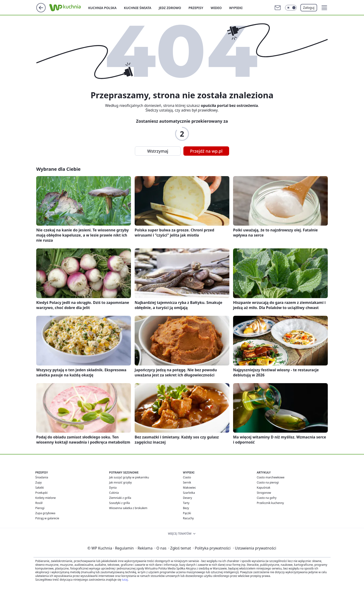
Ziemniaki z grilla (120, 498)
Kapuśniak (263, 488)
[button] (324, 8)
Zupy (39, 482)
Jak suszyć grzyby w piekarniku (129, 477)
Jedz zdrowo (170, 8)
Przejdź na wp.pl (206, 151)
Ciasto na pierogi (268, 482)
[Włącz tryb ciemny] (291, 8)
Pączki (187, 513)
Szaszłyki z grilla (119, 503)
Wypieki (236, 8)
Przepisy (196, 8)
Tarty (186, 503)
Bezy (186, 508)
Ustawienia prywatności (254, 548)
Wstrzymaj (158, 151)
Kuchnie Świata (138, 8)
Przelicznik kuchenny (270, 503)
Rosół (39, 503)
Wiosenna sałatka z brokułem (128, 508)
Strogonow (264, 493)
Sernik (187, 482)
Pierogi (40, 508)
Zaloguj (309, 8)
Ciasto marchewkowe (271, 477)
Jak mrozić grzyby (120, 482)
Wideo (216, 8)
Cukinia (114, 493)
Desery (187, 498)
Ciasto (187, 477)
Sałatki (40, 488)
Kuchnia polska (102, 8)
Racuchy (188, 518)
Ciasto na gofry (267, 498)
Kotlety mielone (45, 498)
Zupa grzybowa (45, 513)
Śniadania (42, 477)
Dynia (113, 488)
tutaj (125, 580)
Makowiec (189, 488)
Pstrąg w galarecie (47, 518)
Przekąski (41, 493)
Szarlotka (189, 493)
